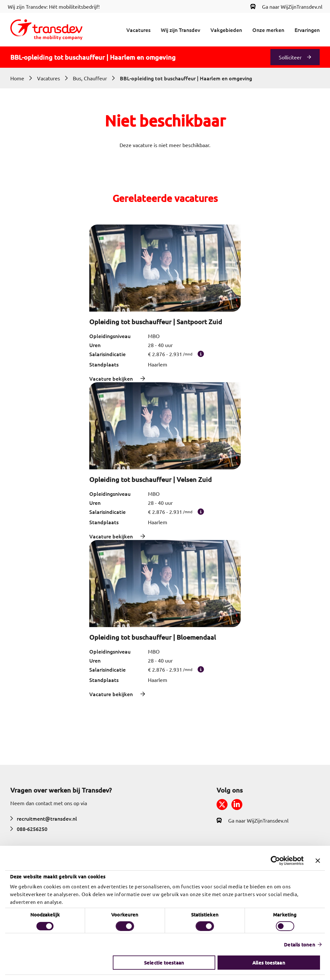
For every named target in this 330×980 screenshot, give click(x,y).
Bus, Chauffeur (90, 78)
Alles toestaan (269, 963)
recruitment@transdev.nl (44, 818)
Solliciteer (290, 57)
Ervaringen (307, 30)
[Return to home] (46, 30)
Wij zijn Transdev (180, 30)
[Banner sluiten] (318, 861)
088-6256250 (29, 829)
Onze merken (268, 30)
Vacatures (138, 30)
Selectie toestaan (164, 963)
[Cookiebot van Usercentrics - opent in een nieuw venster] (275, 861)
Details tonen (300, 945)
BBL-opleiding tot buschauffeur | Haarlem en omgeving (186, 78)
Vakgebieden (226, 30)
